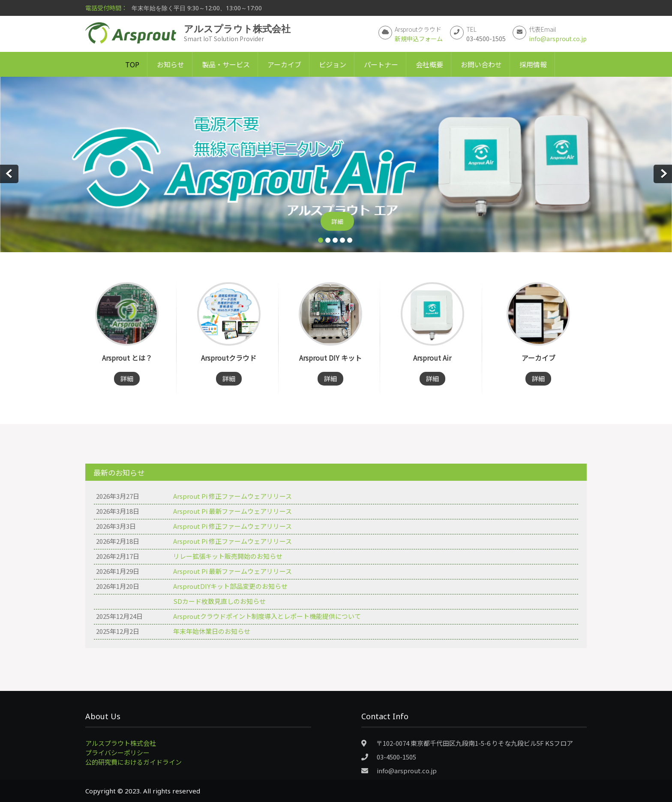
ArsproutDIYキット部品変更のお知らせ (230, 586)
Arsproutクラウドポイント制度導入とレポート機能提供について (267, 616)
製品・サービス (226, 64)
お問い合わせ (481, 64)
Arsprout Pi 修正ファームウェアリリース (232, 496)
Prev (9, 174)
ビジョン (333, 64)
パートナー (381, 64)
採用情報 (533, 64)
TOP (132, 64)
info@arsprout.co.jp (558, 39)
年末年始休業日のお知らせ (212, 631)
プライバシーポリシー (117, 752)
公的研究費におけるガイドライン (133, 762)
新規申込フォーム (419, 39)
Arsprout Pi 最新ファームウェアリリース (232, 511)
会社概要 (429, 64)
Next (663, 174)
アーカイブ (284, 64)
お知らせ (171, 64)
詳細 (337, 221)
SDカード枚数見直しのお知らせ (219, 601)
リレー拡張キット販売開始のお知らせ (228, 556)
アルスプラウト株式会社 (121, 743)
